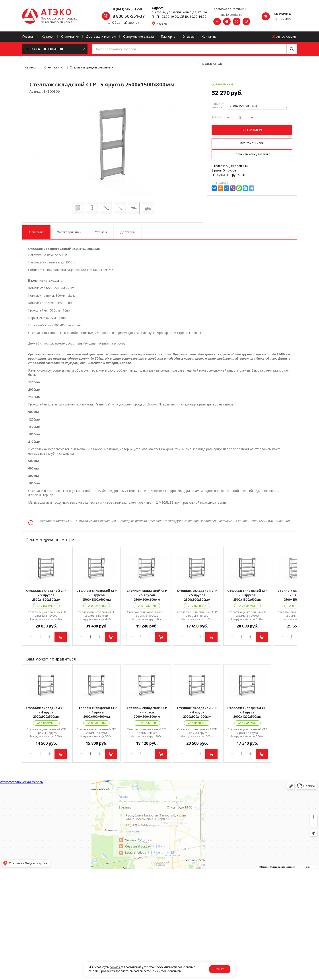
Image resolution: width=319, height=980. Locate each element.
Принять (220, 969)
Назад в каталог (212, 64)
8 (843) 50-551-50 (127, 9)
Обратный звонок (126, 23)
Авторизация (286, 37)
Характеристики (69, 232)
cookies (115, 967)
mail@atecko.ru (232, 15)
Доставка (127, 232)
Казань (162, 24)
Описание (36, 232)
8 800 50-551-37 (129, 16)
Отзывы (101, 232)
